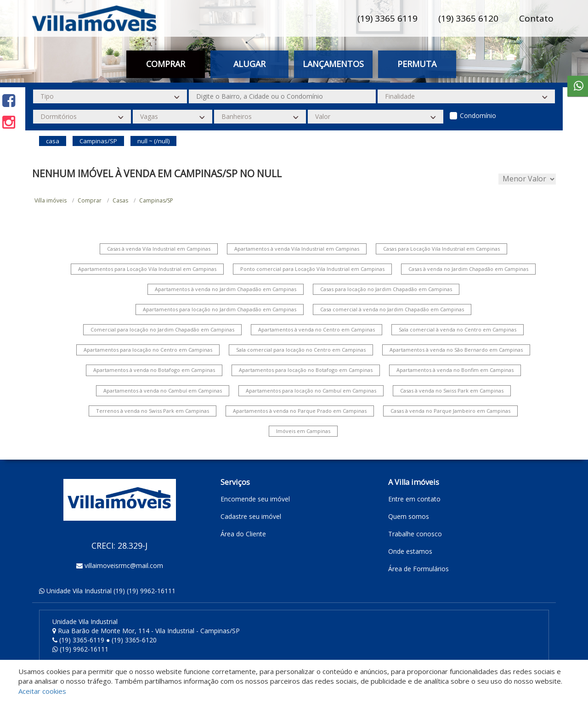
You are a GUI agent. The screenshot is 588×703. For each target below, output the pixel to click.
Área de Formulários (418, 569)
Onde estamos (410, 551)
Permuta (417, 64)
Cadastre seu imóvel (251, 516)
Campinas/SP (156, 200)
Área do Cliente (243, 534)
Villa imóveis (51, 200)
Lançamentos (333, 64)
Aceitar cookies (42, 691)
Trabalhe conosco (415, 534)
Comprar (166, 64)
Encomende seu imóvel (255, 499)
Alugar (249, 64)
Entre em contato (414, 499)
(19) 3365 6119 (387, 18)
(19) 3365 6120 (468, 18)
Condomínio (478, 115)
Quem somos (409, 516)
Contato (536, 18)
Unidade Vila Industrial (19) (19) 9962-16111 (111, 591)
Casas (120, 200)
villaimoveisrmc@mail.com (124, 565)
